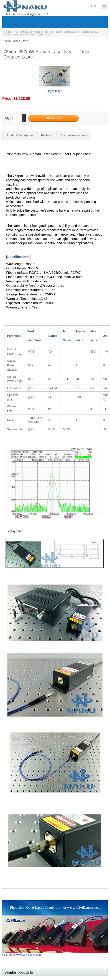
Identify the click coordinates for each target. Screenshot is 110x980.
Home (8, 32)
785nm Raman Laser (66, 32)
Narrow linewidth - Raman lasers (33, 32)
